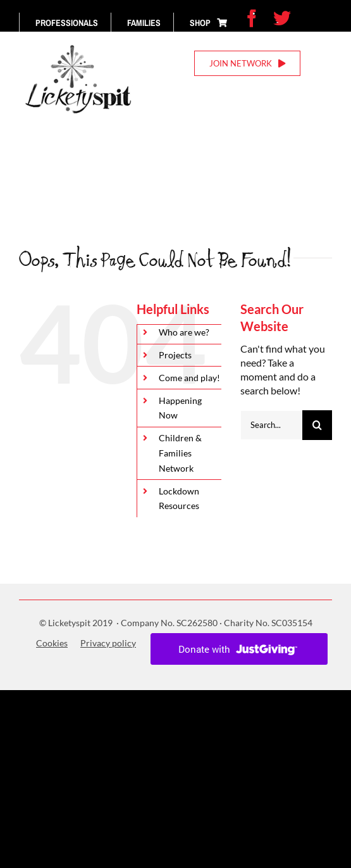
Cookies (52, 643)
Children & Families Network (180, 453)
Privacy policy (108, 643)
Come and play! (189, 378)
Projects (175, 355)
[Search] (317, 425)
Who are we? (184, 332)
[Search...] (271, 425)
